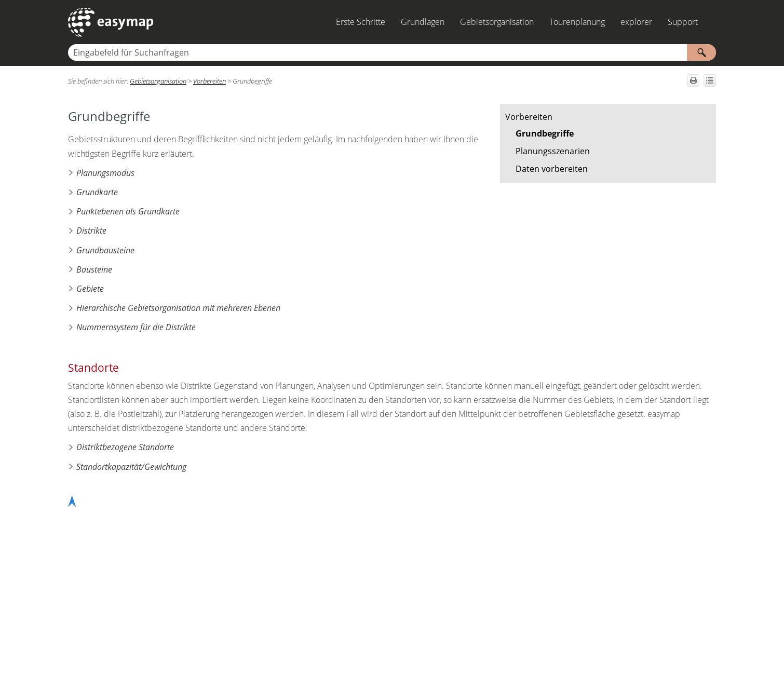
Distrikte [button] (87, 231)
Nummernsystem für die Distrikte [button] (132, 327)
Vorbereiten (529, 117)
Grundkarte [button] (93, 192)
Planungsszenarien (553, 151)
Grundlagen (423, 22)
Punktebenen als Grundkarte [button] (124, 211)
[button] (701, 52)
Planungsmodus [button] (101, 173)
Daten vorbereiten (552, 169)
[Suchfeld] (392, 52)
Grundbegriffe (545, 133)
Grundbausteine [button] (101, 250)
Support (683, 22)
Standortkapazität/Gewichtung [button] (127, 467)
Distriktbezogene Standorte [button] (121, 447)
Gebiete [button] (86, 289)
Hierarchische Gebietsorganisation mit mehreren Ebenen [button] (174, 308)
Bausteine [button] (90, 269)
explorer (636, 22)
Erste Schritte (361, 22)
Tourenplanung (577, 22)
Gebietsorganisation (497, 22)
